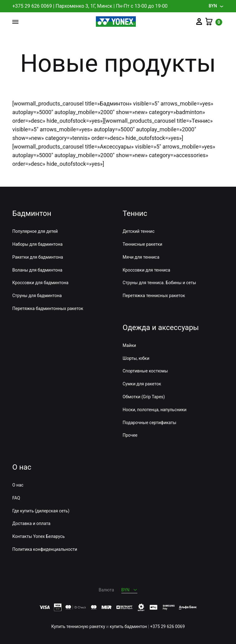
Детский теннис (139, 231)
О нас (18, 485)
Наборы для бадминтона (37, 244)
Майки (129, 345)
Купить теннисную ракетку (78, 626)
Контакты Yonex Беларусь (38, 536)
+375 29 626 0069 (32, 6)
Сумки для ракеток (142, 384)
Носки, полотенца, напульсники (155, 410)
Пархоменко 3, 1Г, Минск (84, 6)
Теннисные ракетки (142, 244)
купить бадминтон (128, 626)
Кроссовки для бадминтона (40, 283)
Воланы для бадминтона (37, 270)
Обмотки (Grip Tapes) (144, 397)
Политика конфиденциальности (45, 549)
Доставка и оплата (31, 523)
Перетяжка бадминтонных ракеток (48, 308)
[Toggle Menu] (15, 22)
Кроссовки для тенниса (146, 270)
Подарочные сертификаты (149, 423)
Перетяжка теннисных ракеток (154, 296)
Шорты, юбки (136, 358)
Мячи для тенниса (141, 257)
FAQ (16, 498)
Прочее (130, 435)
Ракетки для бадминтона (38, 257)
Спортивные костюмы (145, 371)
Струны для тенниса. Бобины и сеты (159, 283)
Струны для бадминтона (37, 296)
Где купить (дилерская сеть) (41, 511)
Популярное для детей (35, 231)
